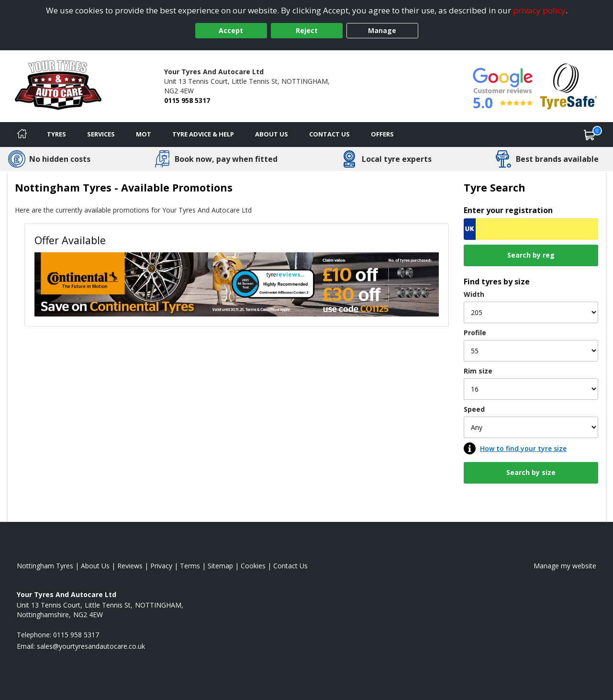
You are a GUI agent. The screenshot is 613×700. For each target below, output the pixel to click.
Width (474, 294)
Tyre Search (495, 187)
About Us (272, 134)
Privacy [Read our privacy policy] (161, 566)
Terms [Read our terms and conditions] (190, 566)
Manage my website (565, 566)
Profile (475, 333)
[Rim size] (531, 389)
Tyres (56, 134)
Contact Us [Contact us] (329, 134)
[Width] (531, 312)
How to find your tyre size (523, 448)
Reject (307, 30)
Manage (382, 30)
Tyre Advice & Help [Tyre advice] (203, 134)
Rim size (478, 371)
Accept (231, 30)
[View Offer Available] (237, 283)
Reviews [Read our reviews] (130, 566)
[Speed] (531, 427)
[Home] (22, 135)
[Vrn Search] (531, 229)
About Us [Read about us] (95, 566)
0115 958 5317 (187, 100)
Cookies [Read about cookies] (253, 566)
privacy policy (539, 10)
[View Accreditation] (569, 85)
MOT (144, 134)
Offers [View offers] (382, 134)
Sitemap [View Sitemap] (220, 566)
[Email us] (91, 646)
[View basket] (590, 135)
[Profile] (531, 351)
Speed (474, 409)
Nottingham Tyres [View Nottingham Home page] (45, 566)
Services (101, 134)
